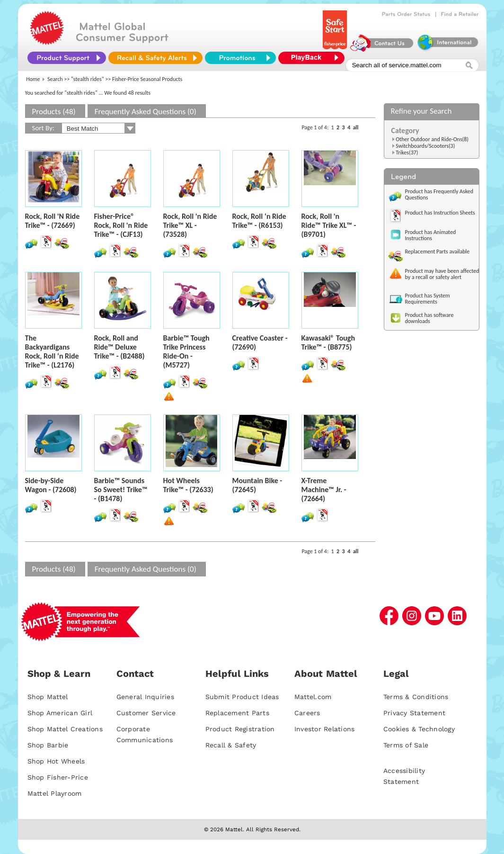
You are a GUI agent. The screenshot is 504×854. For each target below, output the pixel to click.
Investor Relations (325, 729)
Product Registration (240, 729)
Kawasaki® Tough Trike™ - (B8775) (328, 342)
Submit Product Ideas (242, 697)
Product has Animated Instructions (431, 235)
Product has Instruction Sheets (440, 213)
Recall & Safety (231, 745)
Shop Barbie (48, 745)
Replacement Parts (237, 713)
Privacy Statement (414, 713)
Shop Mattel (48, 697)
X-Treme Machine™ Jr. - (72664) (324, 490)
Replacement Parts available (438, 252)
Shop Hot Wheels (56, 761)
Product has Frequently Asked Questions (439, 194)
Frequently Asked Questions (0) (146, 112)
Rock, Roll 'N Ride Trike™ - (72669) (53, 221)
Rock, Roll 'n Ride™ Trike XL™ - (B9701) (329, 225)
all (356, 127)
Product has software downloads (429, 318)
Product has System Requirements (428, 299)
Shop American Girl (60, 713)
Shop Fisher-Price (58, 777)
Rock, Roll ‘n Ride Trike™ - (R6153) (259, 221)
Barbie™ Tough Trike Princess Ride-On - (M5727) (186, 351)
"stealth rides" (88, 79)
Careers (307, 713)
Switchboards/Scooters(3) (425, 146)
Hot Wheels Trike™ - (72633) (188, 485)
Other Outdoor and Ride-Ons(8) (432, 139)
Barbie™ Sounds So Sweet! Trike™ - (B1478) (121, 490)
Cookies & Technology (419, 729)
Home (33, 79)
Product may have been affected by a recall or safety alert (442, 274)
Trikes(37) (407, 153)
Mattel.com (313, 697)
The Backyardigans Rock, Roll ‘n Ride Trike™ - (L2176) (52, 351)
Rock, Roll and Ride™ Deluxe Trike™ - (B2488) (119, 347)
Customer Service (146, 713)
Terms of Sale (406, 745)
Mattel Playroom (55, 793)
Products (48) (54, 112)
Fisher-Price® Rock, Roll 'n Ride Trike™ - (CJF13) (121, 225)
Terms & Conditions (416, 697)
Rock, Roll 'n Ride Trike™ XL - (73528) (190, 225)
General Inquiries (145, 697)
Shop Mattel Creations (65, 729)
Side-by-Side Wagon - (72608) (51, 485)
